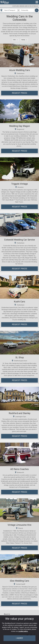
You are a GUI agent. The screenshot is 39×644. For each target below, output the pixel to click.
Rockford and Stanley (20, 413)
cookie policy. (23, 631)
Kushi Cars (19, 302)
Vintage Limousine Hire (19, 525)
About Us (7, 614)
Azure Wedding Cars (20, 70)
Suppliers (16, 6)
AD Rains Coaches (19, 469)
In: (19, 10)
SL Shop (20, 357)
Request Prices (20, 93)
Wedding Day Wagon (20, 126)
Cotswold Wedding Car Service (19, 240)
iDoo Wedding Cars (19, 581)
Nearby (23, 40)
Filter (14, 40)
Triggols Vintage (19, 184)
